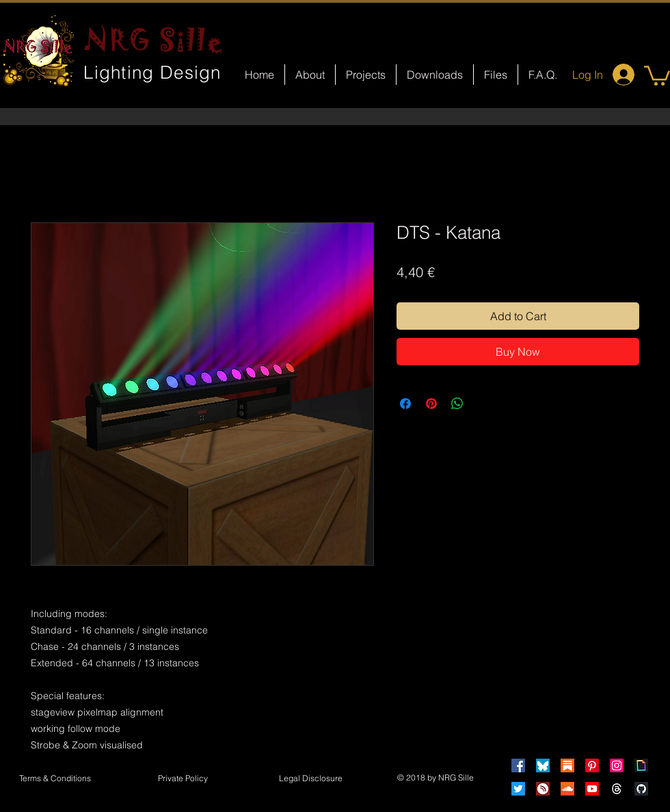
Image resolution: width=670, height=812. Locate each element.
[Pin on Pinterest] (431, 404)
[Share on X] (483, 404)
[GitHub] (641, 789)
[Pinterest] (592, 765)
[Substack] (567, 765)
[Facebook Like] (348, 586)
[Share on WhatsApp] (457, 404)
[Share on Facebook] (405, 404)
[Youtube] (592, 789)
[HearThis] (543, 789)
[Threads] (617, 789)
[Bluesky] (543, 765)
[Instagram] (617, 765)
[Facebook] (518, 765)
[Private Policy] (183, 779)
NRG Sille (154, 40)
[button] (657, 75)
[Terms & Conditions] (55, 779)
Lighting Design (152, 73)
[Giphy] (641, 765)
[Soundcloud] (567, 789)
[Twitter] (518, 789)
